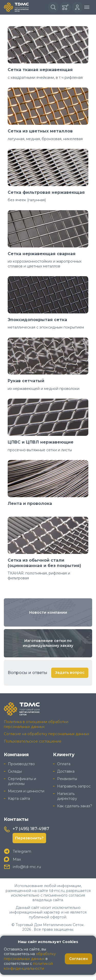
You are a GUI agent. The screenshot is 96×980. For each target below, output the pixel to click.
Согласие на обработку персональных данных (46, 734)
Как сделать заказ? (75, 806)
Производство (21, 764)
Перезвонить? (29, 838)
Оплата (64, 764)
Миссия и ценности (26, 791)
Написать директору (67, 796)
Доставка (66, 771)
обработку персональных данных (30, 956)
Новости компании (48, 612)
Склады (15, 771)
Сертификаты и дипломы (22, 781)
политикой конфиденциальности (28, 966)
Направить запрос (74, 786)
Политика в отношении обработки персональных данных (36, 724)
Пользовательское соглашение (33, 741)
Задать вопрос (70, 672)
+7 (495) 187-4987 (31, 829)
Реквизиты (67, 779)
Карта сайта (19, 799)
